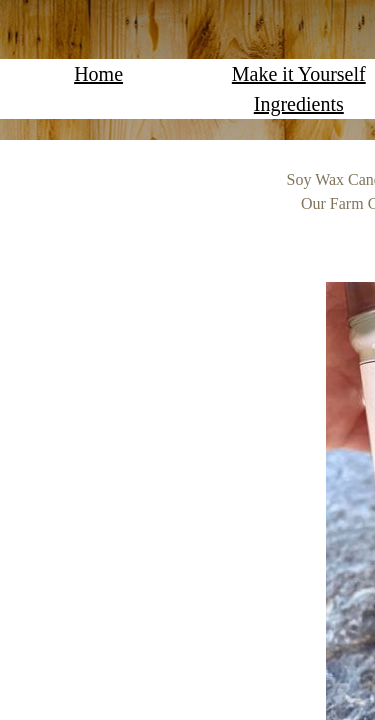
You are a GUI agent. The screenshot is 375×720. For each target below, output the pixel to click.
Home (98, 74)
